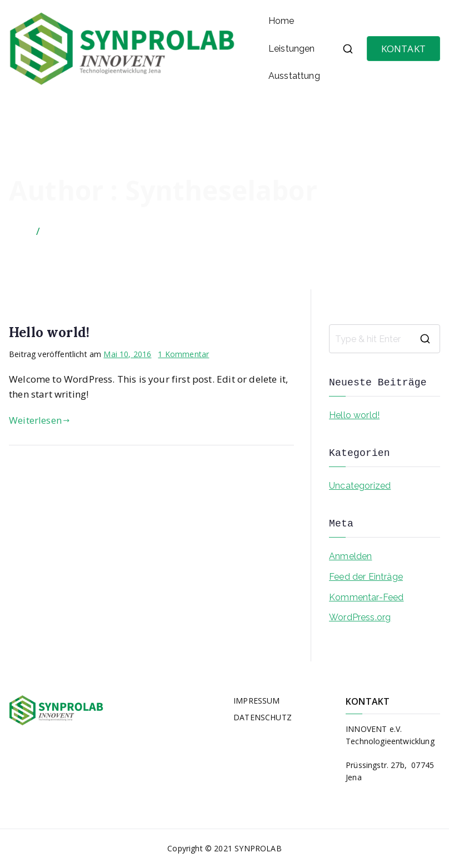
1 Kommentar (183, 354)
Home (281, 21)
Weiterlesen (39, 420)
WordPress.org (360, 617)
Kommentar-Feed (366, 597)
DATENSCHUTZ (263, 717)
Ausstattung (294, 76)
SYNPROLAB (258, 848)
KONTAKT (403, 49)
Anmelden (350, 556)
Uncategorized (360, 486)
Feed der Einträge (366, 577)
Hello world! (49, 332)
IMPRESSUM (257, 701)
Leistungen (292, 49)
